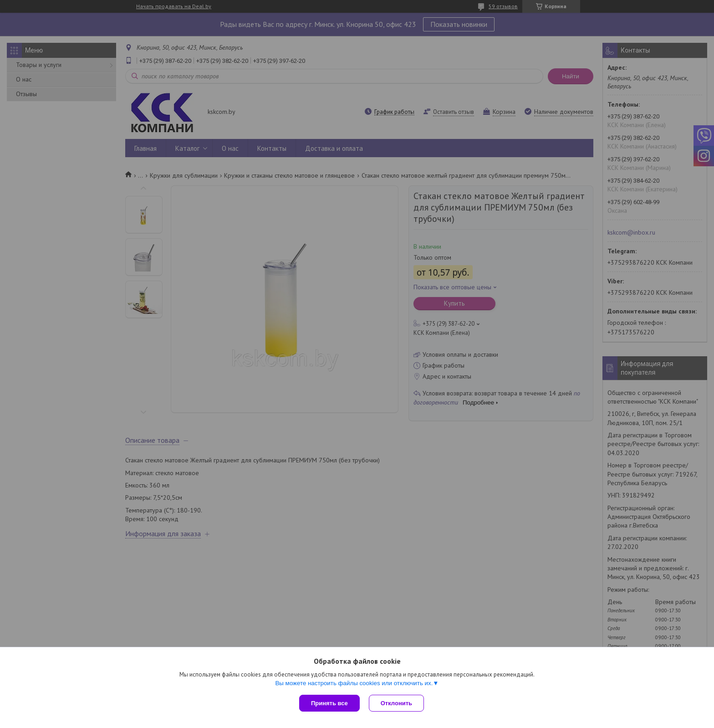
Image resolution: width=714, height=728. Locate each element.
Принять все (329, 703)
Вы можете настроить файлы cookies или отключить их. (354, 683)
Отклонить (396, 703)
